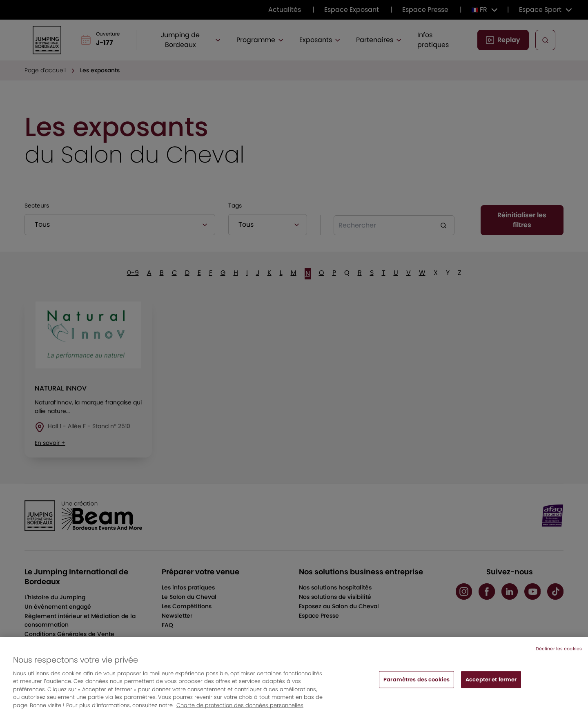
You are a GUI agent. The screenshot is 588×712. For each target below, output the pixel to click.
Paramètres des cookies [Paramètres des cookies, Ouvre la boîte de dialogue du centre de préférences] (416, 686)
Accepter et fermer (491, 686)
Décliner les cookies (559, 655)
